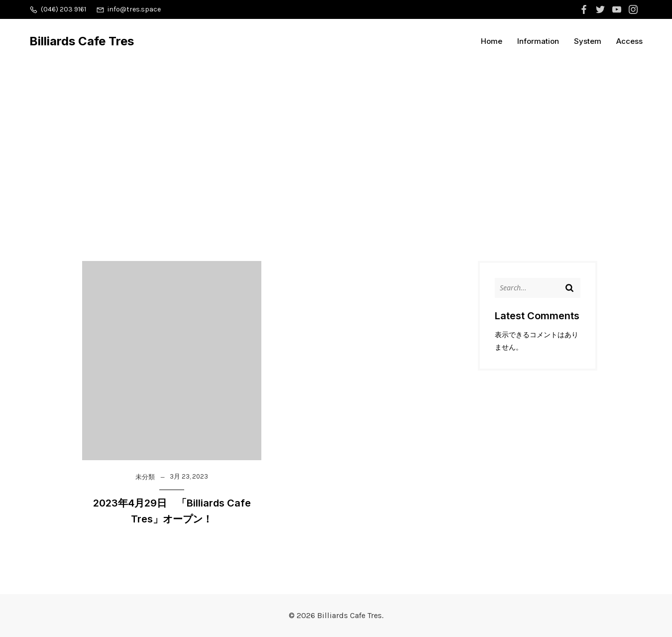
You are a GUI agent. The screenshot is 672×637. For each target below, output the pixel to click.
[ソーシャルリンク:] (585, 9)
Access (629, 41)
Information (538, 41)
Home (492, 41)
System (588, 41)
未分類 (145, 477)
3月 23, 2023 (189, 476)
